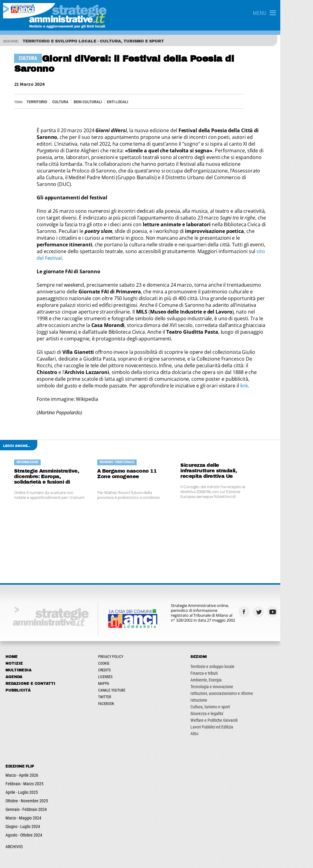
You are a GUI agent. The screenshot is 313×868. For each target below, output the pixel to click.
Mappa (115, 653)
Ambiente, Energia (228, 650)
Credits (116, 640)
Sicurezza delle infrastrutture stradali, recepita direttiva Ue (239, 438)
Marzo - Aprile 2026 (22, 745)
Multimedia (19, 640)
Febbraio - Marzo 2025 (25, 754)
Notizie (15, 633)
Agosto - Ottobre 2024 (24, 805)
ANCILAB (117, 858)
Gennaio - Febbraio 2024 (27, 779)
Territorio (38, 92)
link (89, 355)
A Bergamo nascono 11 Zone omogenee (145, 443)
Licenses (117, 647)
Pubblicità (19, 660)
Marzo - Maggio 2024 (24, 788)
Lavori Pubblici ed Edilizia (234, 697)
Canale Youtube (123, 660)
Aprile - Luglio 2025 (22, 762)
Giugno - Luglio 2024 (23, 796)
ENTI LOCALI (119, 92)
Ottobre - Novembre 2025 (27, 771)
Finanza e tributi (226, 643)
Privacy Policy (122, 626)
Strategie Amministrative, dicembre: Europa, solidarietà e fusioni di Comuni (55, 446)
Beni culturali (89, 92)
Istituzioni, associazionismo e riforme (244, 663)
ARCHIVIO (15, 816)
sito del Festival (118, 234)
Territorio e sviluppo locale (235, 636)
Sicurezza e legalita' (229, 683)
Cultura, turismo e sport (232, 677)
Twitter (116, 667)
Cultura (62, 92)
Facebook (118, 674)
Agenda (15, 647)
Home (12, 626)
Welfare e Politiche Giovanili (236, 690)
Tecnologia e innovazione (234, 656)
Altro (217, 703)
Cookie (115, 633)
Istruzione (221, 670)
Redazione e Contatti (31, 653)
